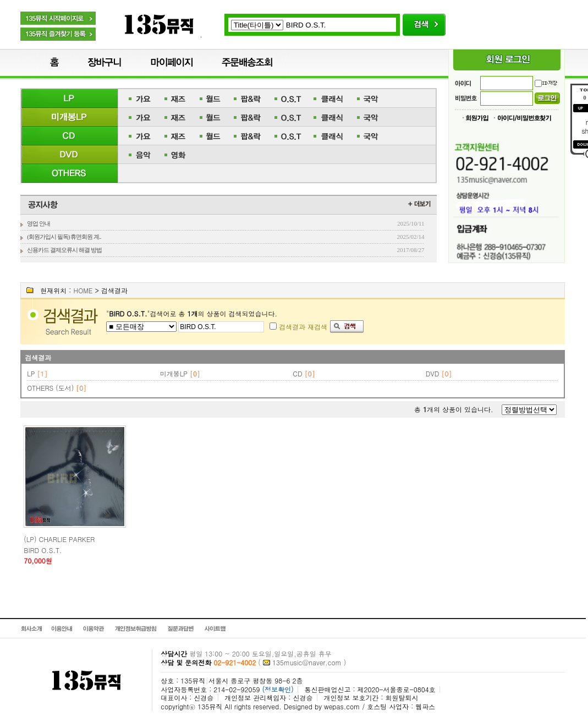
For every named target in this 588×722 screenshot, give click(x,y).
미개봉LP (174, 373)
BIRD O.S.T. (43, 550)
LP (31, 373)
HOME (83, 290)
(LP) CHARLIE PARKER (59, 539)
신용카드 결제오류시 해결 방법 (64, 250)
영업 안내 (39, 223)
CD (297, 373)
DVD (433, 373)
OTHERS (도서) (50, 388)
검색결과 (38, 357)
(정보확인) (277, 689)
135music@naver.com (307, 662)
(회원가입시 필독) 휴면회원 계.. (64, 237)
